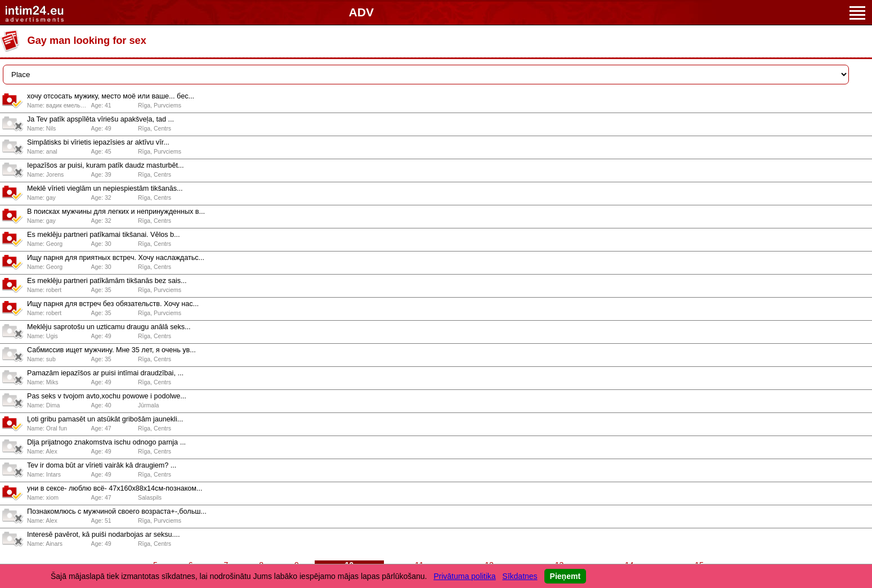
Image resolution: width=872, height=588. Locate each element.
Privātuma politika (465, 576)
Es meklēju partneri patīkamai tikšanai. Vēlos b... (104, 235)
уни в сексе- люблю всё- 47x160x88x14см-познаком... (115, 488)
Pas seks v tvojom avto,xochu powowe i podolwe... (107, 396)
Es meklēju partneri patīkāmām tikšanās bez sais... (107, 281)
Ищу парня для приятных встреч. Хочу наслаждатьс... (116, 258)
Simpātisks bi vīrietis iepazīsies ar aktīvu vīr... (98, 142)
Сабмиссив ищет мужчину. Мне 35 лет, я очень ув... (111, 350)
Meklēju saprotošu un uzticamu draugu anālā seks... (109, 327)
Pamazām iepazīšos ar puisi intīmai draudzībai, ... (105, 373)
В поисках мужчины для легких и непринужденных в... (116, 212)
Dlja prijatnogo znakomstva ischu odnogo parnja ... (106, 442)
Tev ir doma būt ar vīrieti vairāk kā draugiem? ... (102, 465)
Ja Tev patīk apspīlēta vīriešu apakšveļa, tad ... (100, 119)
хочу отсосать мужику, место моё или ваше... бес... (111, 96)
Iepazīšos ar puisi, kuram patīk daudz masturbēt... (106, 165)
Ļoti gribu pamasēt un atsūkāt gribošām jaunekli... (105, 419)
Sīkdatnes (520, 576)
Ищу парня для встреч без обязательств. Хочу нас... (113, 304)
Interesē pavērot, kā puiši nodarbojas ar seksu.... (104, 535)
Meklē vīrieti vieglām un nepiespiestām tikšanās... (105, 188)
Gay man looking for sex (87, 41)
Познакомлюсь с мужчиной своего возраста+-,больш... (117, 511)
